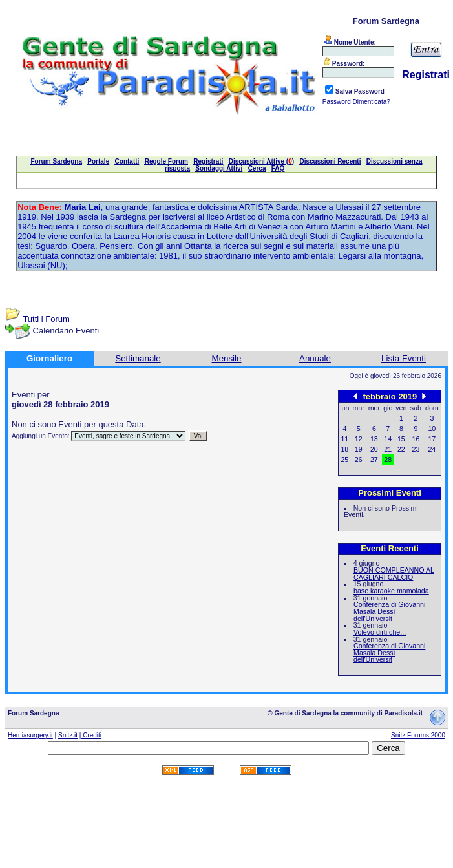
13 (374, 439)
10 (432, 429)
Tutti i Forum (46, 319)
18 (344, 449)
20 (374, 449)
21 (388, 449)
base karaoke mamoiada (391, 591)
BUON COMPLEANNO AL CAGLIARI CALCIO (394, 574)
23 (416, 449)
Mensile (227, 358)
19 (359, 449)
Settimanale (138, 358)
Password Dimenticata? (356, 102)
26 (359, 460)
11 (344, 439)
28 (388, 460)
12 (359, 439)
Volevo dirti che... (380, 632)
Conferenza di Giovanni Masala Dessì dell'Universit (389, 611)
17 (432, 439)
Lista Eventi (404, 358)
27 (374, 460)
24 (432, 449)
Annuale (315, 358)
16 (416, 439)
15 (401, 439)
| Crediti (90, 735)
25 (344, 460)
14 (388, 439)
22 (401, 449)
